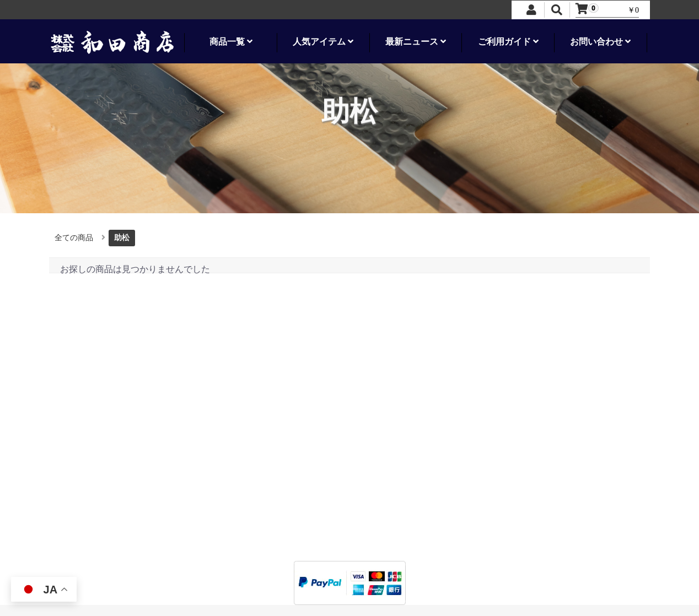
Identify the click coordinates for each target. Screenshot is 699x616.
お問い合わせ (600, 42)
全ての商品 (74, 238)
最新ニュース (416, 42)
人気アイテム (323, 42)
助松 (122, 238)
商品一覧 (231, 42)
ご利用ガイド (508, 42)
